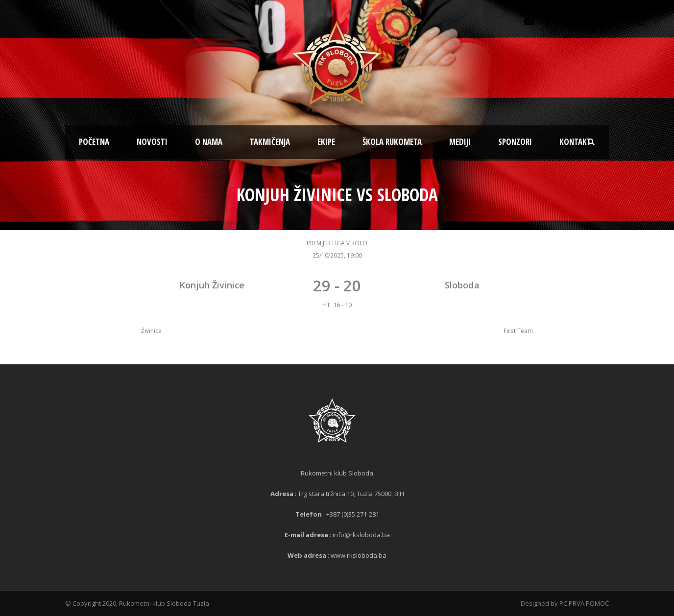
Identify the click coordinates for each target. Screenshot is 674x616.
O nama (209, 142)
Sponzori (515, 142)
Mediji (460, 142)
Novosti (152, 142)
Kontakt (575, 142)
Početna (94, 142)
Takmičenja (270, 142)
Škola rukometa (392, 142)
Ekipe (326, 142)
